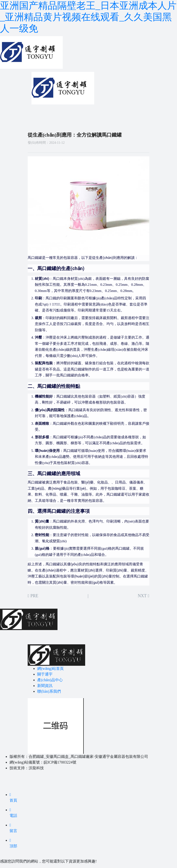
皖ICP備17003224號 (60, 762)
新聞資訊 (45, 686)
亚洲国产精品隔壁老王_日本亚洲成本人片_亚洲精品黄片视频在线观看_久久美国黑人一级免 (88, 17)
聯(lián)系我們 (49, 691)
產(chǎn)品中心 (50, 680)
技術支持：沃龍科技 (27, 768)
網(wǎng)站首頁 (50, 668)
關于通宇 (45, 674)
